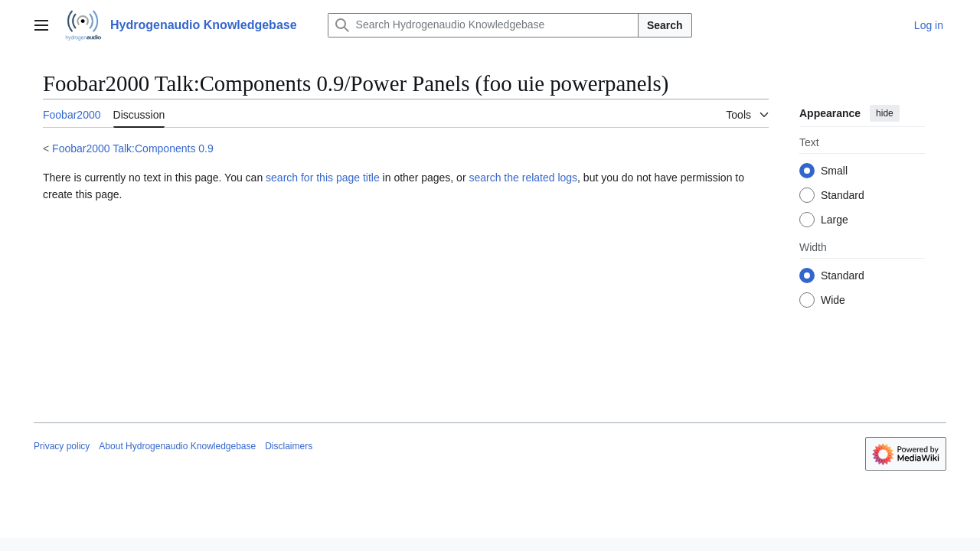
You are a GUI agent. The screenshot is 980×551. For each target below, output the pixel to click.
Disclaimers (289, 446)
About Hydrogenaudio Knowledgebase (177, 446)
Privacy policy (62, 446)
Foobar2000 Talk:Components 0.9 (133, 148)
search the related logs (523, 178)
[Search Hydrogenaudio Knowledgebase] (483, 25)
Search (665, 25)
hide (885, 113)
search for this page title (323, 178)
